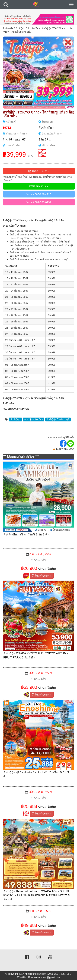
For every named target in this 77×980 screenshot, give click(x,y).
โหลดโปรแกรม (39, 171)
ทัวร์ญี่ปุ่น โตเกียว (34, 419)
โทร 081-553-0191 (39, 202)
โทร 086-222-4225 (39, 194)
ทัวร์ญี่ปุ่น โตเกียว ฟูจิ (58, 419)
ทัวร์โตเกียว (33, 28)
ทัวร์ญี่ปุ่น (20, 28)
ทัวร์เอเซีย (8, 28)
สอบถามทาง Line (39, 186)
